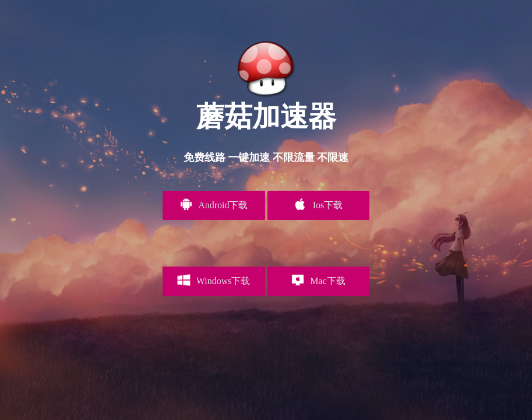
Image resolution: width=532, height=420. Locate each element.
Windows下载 (214, 280)
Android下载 (214, 204)
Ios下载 (318, 204)
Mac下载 (318, 280)
